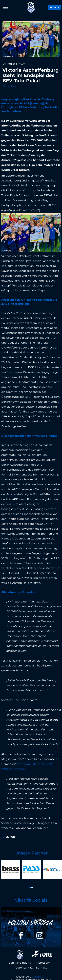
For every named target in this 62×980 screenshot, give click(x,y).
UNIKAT (39, 973)
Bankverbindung (20, 959)
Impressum (42, 959)
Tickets (54, 7)
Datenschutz (24, 964)
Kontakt (41, 964)
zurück (11, 837)
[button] (30, 884)
